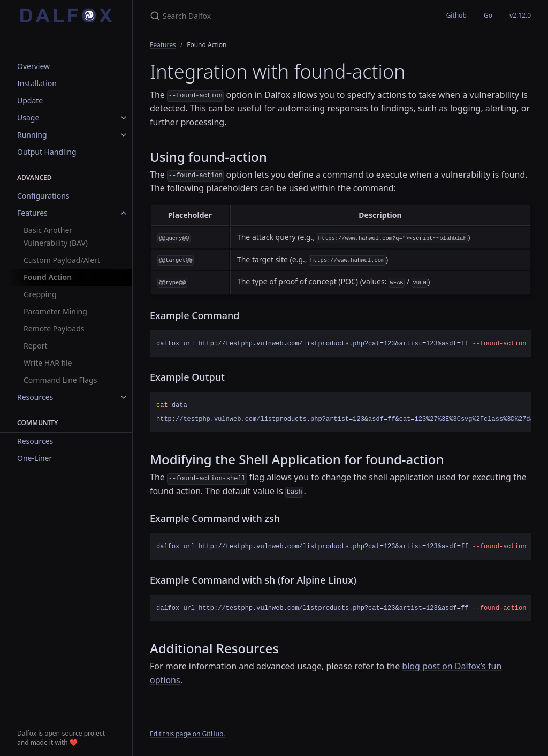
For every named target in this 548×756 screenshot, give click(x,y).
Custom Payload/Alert (62, 260)
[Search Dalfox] (276, 16)
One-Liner (35, 458)
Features (32, 213)
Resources (35, 397)
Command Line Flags (60, 380)
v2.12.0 (520, 15)
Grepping (40, 294)
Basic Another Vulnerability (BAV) (56, 236)
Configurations (43, 196)
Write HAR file (48, 363)
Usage (28, 118)
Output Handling (47, 152)
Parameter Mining (55, 311)
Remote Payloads (54, 328)
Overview (33, 66)
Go (488, 15)
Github (456, 15)
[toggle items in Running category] (124, 135)
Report (36, 346)
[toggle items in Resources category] (124, 397)
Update (30, 100)
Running (32, 135)
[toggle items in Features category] (124, 213)
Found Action (48, 277)
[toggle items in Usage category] (124, 118)
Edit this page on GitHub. (188, 734)
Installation (37, 83)
